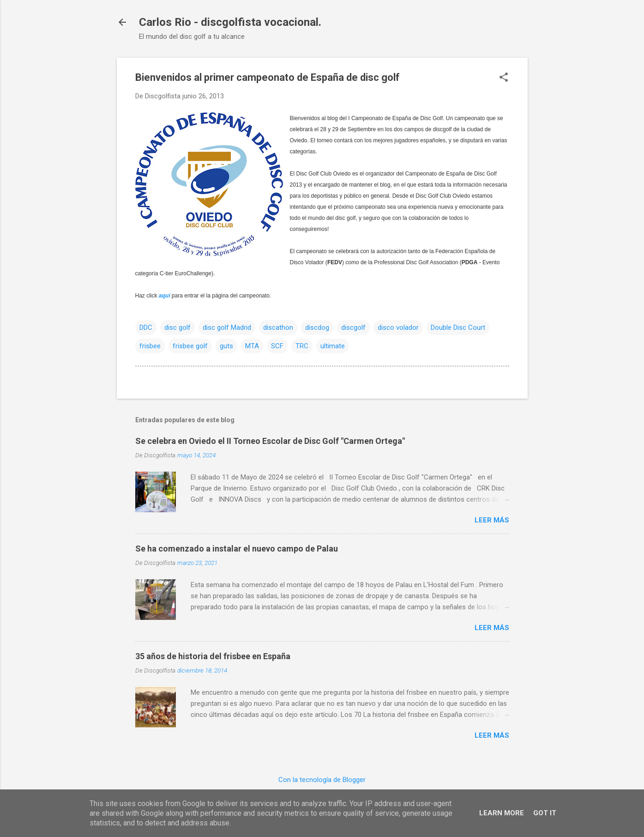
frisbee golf (190, 346)
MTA (252, 346)
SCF (277, 346)
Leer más (492, 520)
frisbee (150, 346)
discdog (317, 328)
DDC (146, 328)
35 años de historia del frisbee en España (213, 656)
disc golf (178, 328)
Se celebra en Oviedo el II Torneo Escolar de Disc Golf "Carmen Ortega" (270, 441)
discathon (278, 328)
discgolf (353, 328)
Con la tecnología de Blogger (322, 780)
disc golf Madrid (227, 328)
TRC (302, 346)
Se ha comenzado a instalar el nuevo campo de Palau (237, 549)
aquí (165, 296)
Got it (545, 813)
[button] (504, 78)
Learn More (502, 813)
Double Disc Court (458, 328)
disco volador (398, 328)
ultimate (333, 346)
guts (226, 346)
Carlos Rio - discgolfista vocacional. (230, 22)
